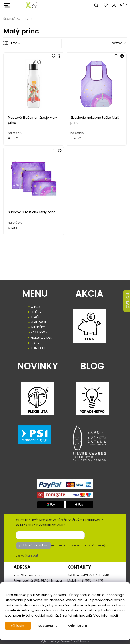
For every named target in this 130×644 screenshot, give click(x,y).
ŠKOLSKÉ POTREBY (16, 19)
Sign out (32, 555)
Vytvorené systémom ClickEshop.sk (65, 641)
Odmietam (78, 626)
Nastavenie (48, 626)
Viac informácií (106, 615)
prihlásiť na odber (33, 545)
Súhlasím (18, 626)
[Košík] (125, 5)
